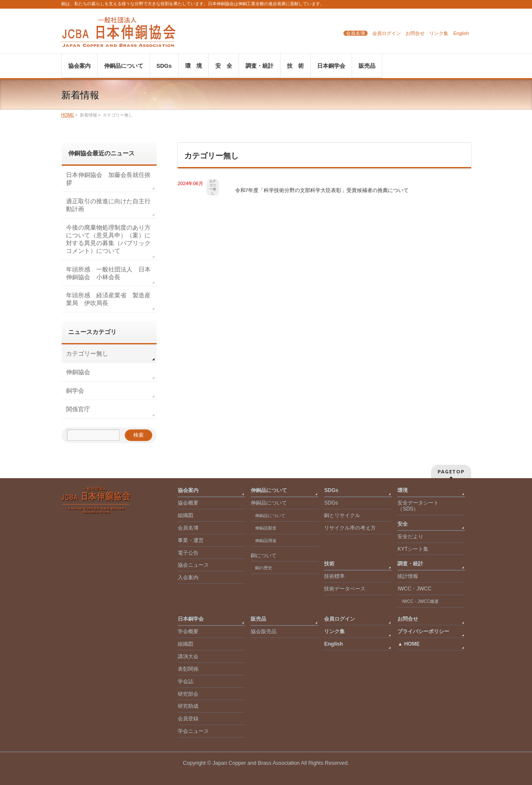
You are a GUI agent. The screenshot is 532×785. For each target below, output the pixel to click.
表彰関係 (188, 669)
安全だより (410, 536)
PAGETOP (451, 471)
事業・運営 (191, 540)
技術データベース (345, 589)
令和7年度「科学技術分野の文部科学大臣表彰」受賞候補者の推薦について (322, 190)
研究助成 (188, 706)
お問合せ (415, 33)
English (461, 33)
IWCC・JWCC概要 (422, 601)
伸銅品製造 (266, 528)
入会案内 (188, 577)
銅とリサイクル (342, 515)
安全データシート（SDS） (418, 506)
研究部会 (188, 694)
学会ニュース (193, 731)
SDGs (331, 490)
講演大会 (188, 656)
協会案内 (188, 490)
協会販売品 (264, 631)
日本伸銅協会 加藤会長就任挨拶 (108, 179)
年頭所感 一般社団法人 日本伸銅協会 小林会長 (108, 273)
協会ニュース (193, 565)
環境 (403, 490)
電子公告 (188, 553)
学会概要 (188, 631)
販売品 (258, 619)
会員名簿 (356, 33)
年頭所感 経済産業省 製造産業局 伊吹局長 (108, 299)
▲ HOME (408, 644)
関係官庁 (78, 409)
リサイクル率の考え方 (350, 528)
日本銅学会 (191, 619)
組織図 (186, 515)
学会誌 (186, 681)
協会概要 (188, 503)
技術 (329, 564)
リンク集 (439, 33)
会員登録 (188, 719)
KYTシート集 (413, 549)
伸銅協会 (78, 372)
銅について (264, 555)
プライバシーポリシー (423, 631)
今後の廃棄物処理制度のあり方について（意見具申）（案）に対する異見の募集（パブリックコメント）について (108, 239)
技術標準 (334, 576)
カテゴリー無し (213, 187)
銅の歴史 (264, 568)
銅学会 (75, 391)
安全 (403, 524)
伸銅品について (269, 490)
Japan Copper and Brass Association (256, 763)
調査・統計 (410, 564)
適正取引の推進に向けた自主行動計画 (108, 205)
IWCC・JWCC (414, 589)
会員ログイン (387, 33)
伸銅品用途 (266, 541)
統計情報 (408, 576)
